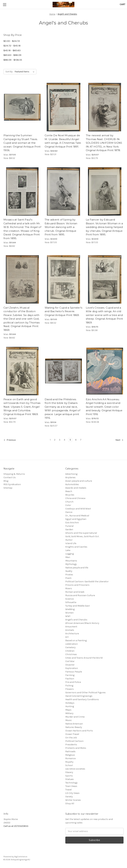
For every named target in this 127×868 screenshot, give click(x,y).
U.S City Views (72, 793)
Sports (69, 776)
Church (69, 502)
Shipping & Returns (14, 474)
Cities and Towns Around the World (84, 658)
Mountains (71, 561)
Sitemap (8, 488)
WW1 (68, 616)
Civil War (70, 661)
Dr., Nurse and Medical (77, 516)
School (69, 765)
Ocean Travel (72, 734)
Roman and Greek (75, 592)
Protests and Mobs (76, 748)
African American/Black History (82, 623)
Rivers (69, 588)
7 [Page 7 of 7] (81, 440)
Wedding (70, 609)
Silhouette (71, 602)
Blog (6, 481)
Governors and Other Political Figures (85, 693)
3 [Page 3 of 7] (60, 440)
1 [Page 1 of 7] (50, 440)
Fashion (70, 679)
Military (69, 713)
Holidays (70, 703)
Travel (68, 790)
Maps (68, 710)
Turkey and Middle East (78, 606)
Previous (10, 440)
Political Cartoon (74, 741)
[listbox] (25, 72)
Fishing (69, 686)
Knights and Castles (76, 547)
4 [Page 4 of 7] (64, 440)
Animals (70, 630)
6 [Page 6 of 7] (76, 440)
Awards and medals (76, 488)
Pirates (69, 575)
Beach (69, 491)
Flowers (70, 689)
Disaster (70, 665)
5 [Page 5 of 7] (70, 440)
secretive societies (75, 769)
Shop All (70, 803)
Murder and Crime (75, 717)
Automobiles (72, 484)
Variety (69, 797)
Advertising (71, 474)
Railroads (70, 751)
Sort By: (9, 72)
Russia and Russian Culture (80, 595)
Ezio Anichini (72, 523)
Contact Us (10, 477)
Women (69, 613)
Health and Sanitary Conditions (82, 699)
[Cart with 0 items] (122, 4)
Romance (70, 758)
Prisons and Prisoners (77, 585)
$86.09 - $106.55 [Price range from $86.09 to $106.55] (13, 60)
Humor (69, 540)
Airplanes (70, 477)
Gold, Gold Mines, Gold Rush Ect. (82, 536)
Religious (70, 755)
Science (69, 599)
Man (68, 557)
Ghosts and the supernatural (81, 533)
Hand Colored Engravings (79, 696)
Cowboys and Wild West (78, 509)
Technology (71, 783)
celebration (72, 644)
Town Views (71, 786)
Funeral (69, 526)
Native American (74, 724)
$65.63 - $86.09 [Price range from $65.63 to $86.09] (12, 55)
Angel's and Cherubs (76, 620)
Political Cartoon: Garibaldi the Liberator (87, 582)
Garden (69, 529)
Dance (69, 512)
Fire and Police (73, 682)
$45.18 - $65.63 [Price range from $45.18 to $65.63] (12, 50)
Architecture (72, 634)
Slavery (69, 772)
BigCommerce (21, 857)
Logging (70, 554)
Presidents (71, 745)
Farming (70, 675)
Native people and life (77, 568)
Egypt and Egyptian (76, 519)
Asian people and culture (79, 481)
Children (70, 651)
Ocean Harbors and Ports (79, 731)
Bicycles (70, 495)
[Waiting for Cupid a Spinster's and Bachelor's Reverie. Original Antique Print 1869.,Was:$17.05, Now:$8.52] (63, 279)
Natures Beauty (74, 727)
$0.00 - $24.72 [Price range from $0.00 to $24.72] (12, 41)
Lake (68, 550)
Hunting (70, 706)
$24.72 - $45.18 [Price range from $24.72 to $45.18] (12, 46)
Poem (68, 578)
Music (69, 720)
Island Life (71, 543)
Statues (70, 779)
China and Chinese (75, 498)
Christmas (71, 654)
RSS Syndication (12, 484)
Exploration (72, 668)
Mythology (71, 564)
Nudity (69, 571)
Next (119, 440)
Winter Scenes (73, 800)
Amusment (71, 627)
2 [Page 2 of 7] (55, 440)
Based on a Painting (76, 640)
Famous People (74, 672)
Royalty (69, 762)
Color (68, 505)
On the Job (71, 738)
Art (67, 637)
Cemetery (70, 647)
